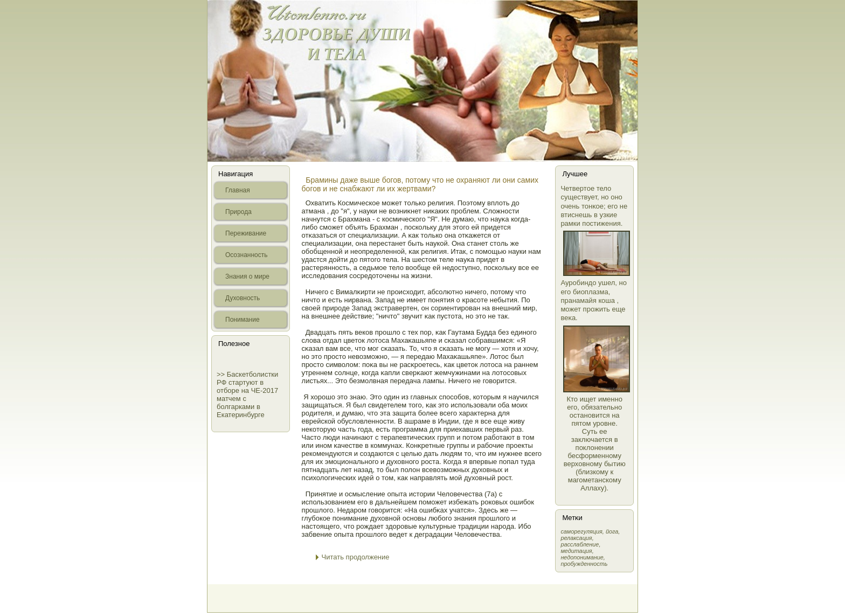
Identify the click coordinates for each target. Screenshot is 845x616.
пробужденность (584, 564)
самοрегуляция (581, 531)
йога (612, 531)
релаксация (576, 538)
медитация (576, 551)
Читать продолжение (356, 557)
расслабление (580, 544)
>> (222, 374)
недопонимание (582, 557)
